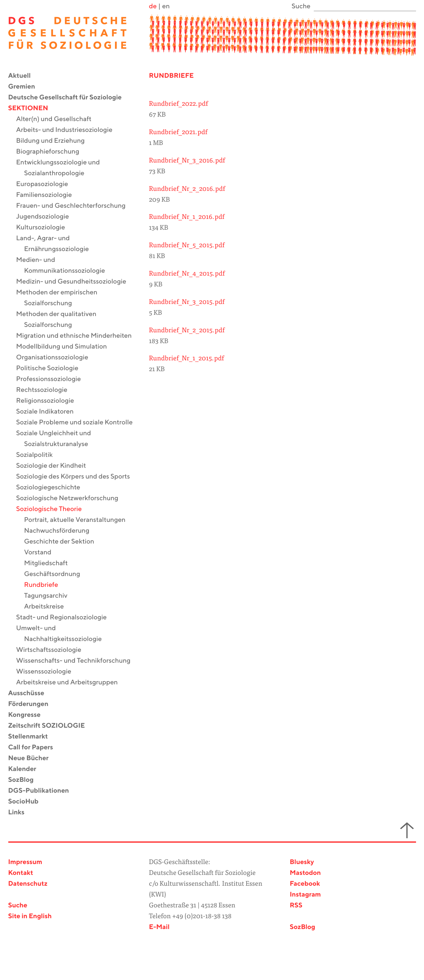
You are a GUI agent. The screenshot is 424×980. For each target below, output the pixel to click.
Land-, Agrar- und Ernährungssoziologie (57, 244)
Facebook (305, 884)
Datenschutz (28, 884)
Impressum (25, 862)
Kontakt (21, 873)
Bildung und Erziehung (54, 141)
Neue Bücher (32, 758)
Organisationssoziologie (56, 358)
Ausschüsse (30, 693)
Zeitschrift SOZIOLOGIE (51, 726)
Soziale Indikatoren (49, 412)
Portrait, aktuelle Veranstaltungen (79, 520)
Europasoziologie (46, 184)
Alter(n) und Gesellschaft (58, 119)
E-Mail (159, 927)
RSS (296, 906)
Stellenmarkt (32, 737)
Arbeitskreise (48, 607)
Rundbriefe (45, 585)
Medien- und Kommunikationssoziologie (65, 266)
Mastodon (305, 873)
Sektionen (32, 108)
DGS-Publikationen (43, 791)
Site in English (30, 916)
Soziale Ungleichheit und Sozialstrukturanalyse (58, 439)
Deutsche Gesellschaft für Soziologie (69, 98)
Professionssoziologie (53, 379)
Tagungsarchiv (50, 596)
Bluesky (302, 862)
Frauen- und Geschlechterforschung (75, 206)
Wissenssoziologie (48, 672)
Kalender (26, 769)
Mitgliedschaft (50, 563)
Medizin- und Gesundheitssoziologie (75, 282)
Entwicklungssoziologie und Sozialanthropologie (62, 168)
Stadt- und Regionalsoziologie (66, 618)
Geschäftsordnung (56, 574)
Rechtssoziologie (46, 390)
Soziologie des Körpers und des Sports (77, 477)
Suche (18, 906)
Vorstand (42, 553)
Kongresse (29, 715)
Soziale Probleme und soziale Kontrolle (79, 423)
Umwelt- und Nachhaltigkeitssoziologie (63, 634)
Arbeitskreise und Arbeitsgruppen (71, 683)
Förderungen (32, 704)
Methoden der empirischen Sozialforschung (61, 298)
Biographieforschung (52, 152)
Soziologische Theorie (53, 509)
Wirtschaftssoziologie (53, 650)
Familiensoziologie (48, 195)
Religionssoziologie (49, 401)
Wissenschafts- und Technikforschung (77, 661)
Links (20, 813)
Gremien (26, 87)
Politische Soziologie (51, 368)
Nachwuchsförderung (61, 531)
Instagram (305, 895)
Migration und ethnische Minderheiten (78, 336)
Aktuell (24, 76)
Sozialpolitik (39, 455)
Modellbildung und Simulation (66, 347)
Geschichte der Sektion (63, 542)
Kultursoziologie (45, 228)
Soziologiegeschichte (52, 488)
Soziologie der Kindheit (55, 466)
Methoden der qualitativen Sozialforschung (60, 320)
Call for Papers (35, 748)
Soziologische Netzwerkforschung (71, 498)
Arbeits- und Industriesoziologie (68, 130)
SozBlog (25, 780)
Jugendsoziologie (47, 217)
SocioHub (27, 802)
